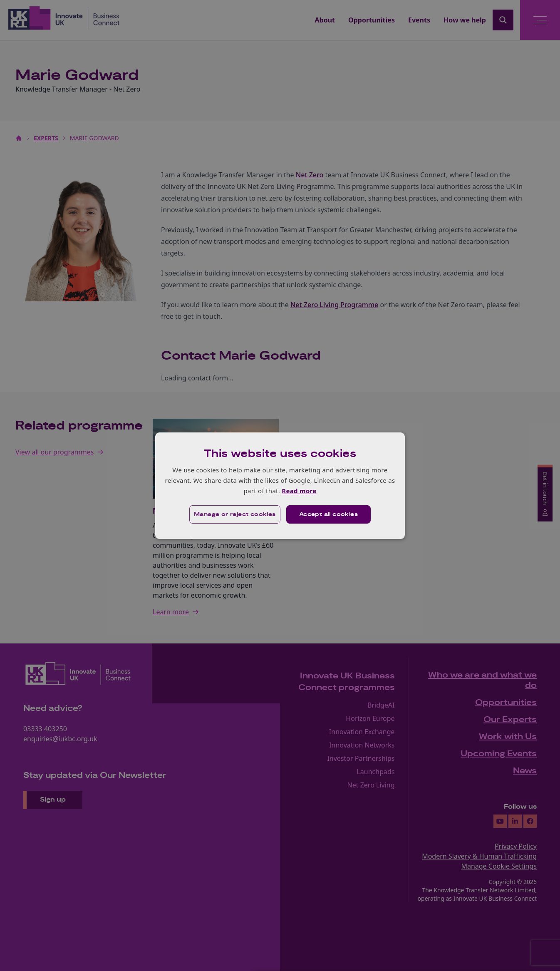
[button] (235, 514)
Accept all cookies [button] (328, 514)
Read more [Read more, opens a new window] (299, 491)
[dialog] (280, 485)
